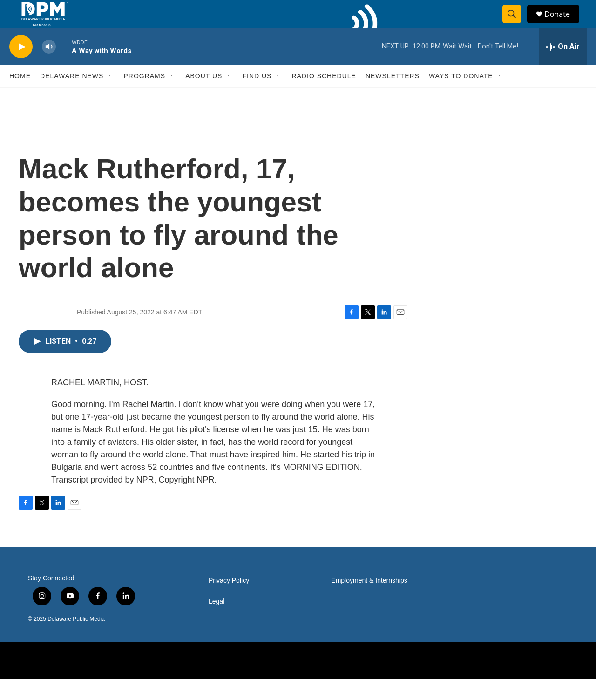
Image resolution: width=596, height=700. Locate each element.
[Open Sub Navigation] (110, 97)
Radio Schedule (324, 97)
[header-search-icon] (516, 25)
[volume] (49, 68)
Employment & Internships (369, 601)
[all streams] (563, 68)
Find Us (257, 97)
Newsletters (393, 97)
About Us (204, 97)
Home (20, 97)
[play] (21, 68)
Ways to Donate (461, 97)
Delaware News (72, 97)
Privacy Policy (229, 601)
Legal (217, 622)
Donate (563, 24)
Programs (144, 97)
